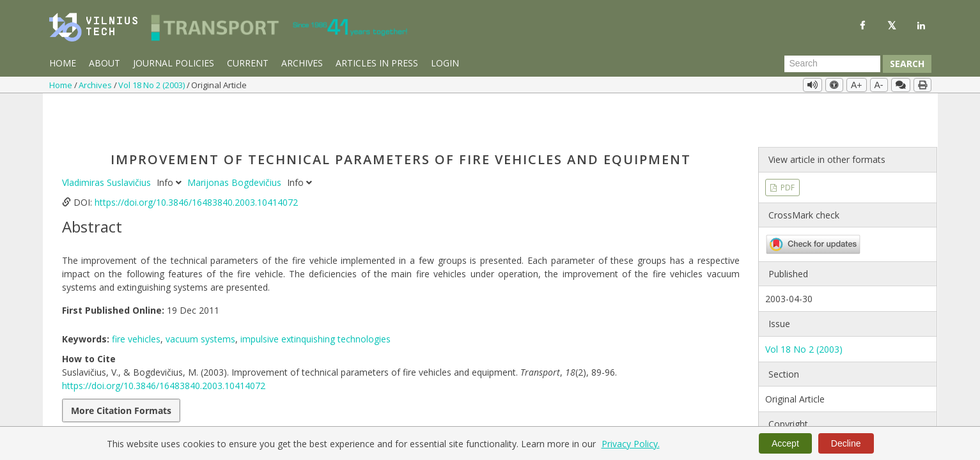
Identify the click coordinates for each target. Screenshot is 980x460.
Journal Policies (174, 63)
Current (248, 63)
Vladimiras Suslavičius (108, 141)
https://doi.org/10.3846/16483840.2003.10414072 (196, 161)
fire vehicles (136, 297)
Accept (785, 443)
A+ (857, 85)
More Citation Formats (121, 369)
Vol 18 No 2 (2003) (152, 85)
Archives (302, 63)
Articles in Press (377, 63)
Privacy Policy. (631, 444)
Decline (846, 443)
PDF (787, 145)
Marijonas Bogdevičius (236, 141)
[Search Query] (832, 64)
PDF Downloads (408, 401)
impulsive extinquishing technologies (315, 297)
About (105, 63)
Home (63, 63)
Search (907, 64)
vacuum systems (200, 297)
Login (445, 63)
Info (170, 141)
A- (879, 85)
